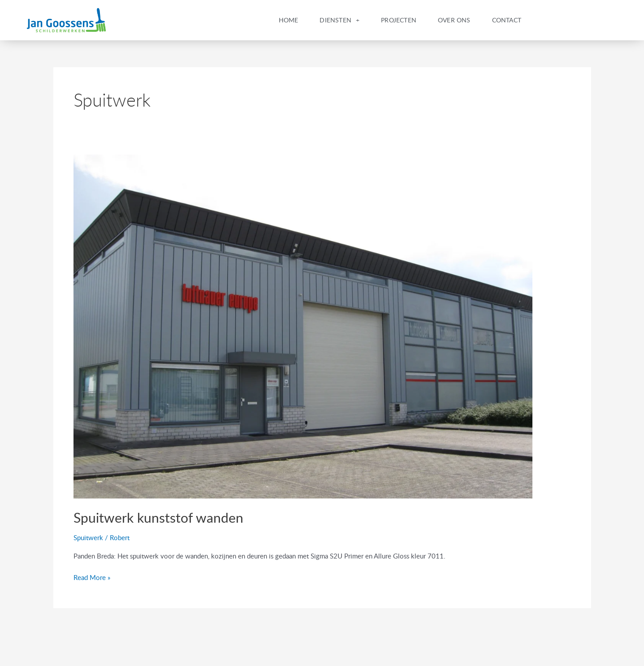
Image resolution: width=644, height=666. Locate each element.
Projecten (399, 20)
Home (289, 20)
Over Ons (454, 20)
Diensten (339, 20)
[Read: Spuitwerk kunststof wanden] (303, 326)
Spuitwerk (88, 537)
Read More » (92, 577)
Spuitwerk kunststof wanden (158, 518)
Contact (507, 20)
